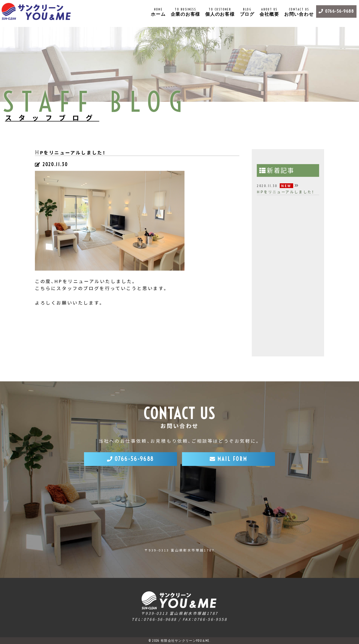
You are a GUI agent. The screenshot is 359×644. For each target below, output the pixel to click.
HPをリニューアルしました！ (286, 192)
